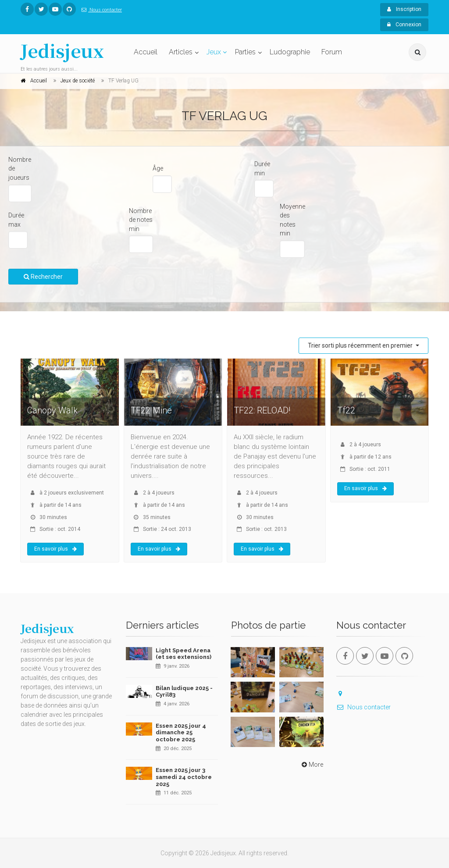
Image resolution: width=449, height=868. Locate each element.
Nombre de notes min (141, 220)
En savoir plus (55, 549)
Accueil (146, 52)
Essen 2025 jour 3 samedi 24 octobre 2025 (184, 777)
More (312, 765)
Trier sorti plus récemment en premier (361, 345)
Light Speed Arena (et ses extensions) (184, 654)
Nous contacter (100, 10)
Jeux (214, 52)
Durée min (262, 169)
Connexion (404, 25)
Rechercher (43, 277)
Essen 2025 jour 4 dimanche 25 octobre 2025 (181, 733)
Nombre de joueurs (20, 169)
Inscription (404, 9)
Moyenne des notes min (292, 220)
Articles (181, 52)
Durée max (16, 220)
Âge (158, 168)
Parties (245, 52)
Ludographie (290, 52)
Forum (332, 52)
